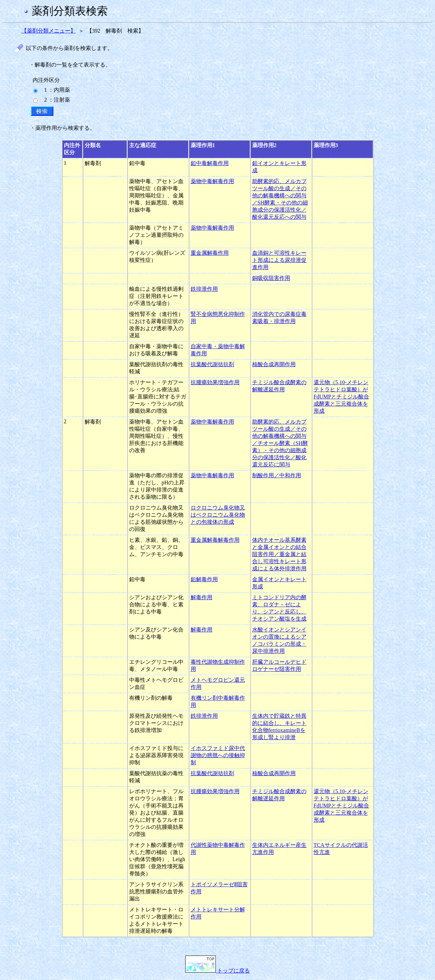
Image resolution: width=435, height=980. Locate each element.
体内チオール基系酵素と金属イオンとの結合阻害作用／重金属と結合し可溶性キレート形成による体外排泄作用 (279, 554)
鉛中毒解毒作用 (210, 163)
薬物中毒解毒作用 (212, 181)
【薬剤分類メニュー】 (49, 31)
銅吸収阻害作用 (271, 278)
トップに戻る (217, 971)
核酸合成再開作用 (274, 364)
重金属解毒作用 (210, 253)
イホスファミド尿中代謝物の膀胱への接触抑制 (218, 755)
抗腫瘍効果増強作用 (215, 382)
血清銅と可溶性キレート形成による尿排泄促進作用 (279, 260)
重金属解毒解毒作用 (215, 540)
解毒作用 (202, 597)
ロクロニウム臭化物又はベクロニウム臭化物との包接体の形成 (218, 515)
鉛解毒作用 (204, 579)
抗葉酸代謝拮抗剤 (212, 364)
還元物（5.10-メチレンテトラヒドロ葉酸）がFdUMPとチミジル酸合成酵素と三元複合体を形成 (342, 806)
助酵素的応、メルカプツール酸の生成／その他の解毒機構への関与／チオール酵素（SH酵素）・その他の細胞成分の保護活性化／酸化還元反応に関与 (280, 443)
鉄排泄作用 (204, 289)
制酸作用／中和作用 (277, 475)
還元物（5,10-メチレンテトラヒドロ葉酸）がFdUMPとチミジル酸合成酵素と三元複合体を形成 (342, 397)
